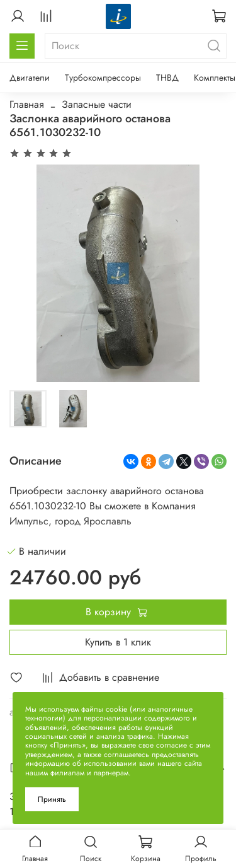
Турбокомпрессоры (103, 78)
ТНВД (167, 78)
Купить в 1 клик (118, 642)
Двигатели (30, 78)
